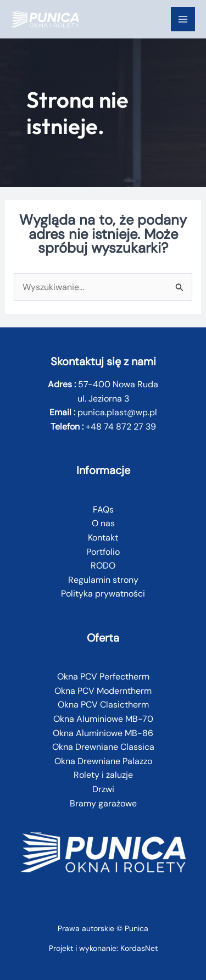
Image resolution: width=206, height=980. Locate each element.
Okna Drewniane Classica (103, 747)
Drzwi (103, 789)
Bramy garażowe (103, 803)
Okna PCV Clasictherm (103, 705)
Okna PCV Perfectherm (103, 676)
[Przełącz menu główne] (183, 19)
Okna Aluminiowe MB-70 (103, 719)
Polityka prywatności (103, 594)
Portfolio (103, 552)
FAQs (103, 510)
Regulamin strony (103, 580)
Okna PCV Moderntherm (103, 691)
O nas (103, 523)
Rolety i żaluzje (103, 775)
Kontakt (103, 538)
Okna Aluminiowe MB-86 (103, 733)
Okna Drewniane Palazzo (103, 761)
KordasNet (139, 948)
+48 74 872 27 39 (121, 427)
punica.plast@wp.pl (117, 412)
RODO (103, 566)
